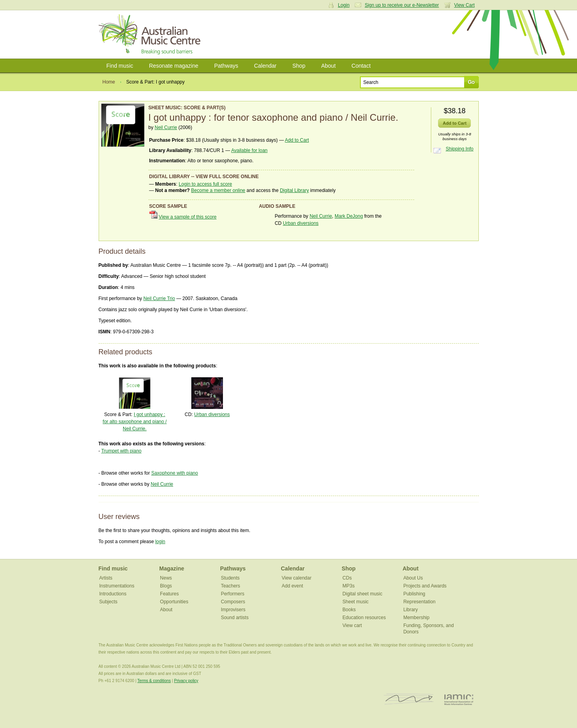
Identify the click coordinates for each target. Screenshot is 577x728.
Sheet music (356, 602)
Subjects (109, 602)
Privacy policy (186, 681)
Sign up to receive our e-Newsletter (402, 5)
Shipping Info (459, 149)
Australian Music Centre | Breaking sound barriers (151, 34)
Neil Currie (166, 127)
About (328, 66)
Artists (106, 578)
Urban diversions (301, 223)
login (160, 542)
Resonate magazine (174, 66)
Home (109, 82)
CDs (347, 578)
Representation (419, 602)
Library (410, 610)
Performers (233, 594)
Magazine (172, 568)
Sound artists (235, 618)
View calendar (296, 578)
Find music (120, 66)
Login (344, 5)
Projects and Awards (425, 586)
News (166, 578)
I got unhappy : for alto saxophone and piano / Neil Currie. (134, 422)
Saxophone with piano (175, 473)
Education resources (364, 618)
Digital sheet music (363, 594)
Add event (292, 586)
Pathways (226, 66)
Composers (233, 602)
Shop (299, 66)
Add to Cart (297, 140)
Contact (361, 66)
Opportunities (174, 602)
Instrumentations (117, 586)
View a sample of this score (188, 217)
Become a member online (218, 190)
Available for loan (249, 150)
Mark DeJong (349, 216)
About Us (413, 578)
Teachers (231, 586)
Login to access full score (205, 184)
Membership (416, 618)
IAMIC (459, 699)
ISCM (409, 699)
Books (349, 610)
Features (169, 594)
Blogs (166, 586)
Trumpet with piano (122, 451)
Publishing (414, 594)
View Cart (465, 5)
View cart (352, 625)
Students (230, 578)
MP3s (349, 586)
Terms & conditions (154, 681)
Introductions (113, 594)
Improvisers (233, 610)
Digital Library (294, 190)
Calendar (265, 66)
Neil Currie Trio (159, 298)
